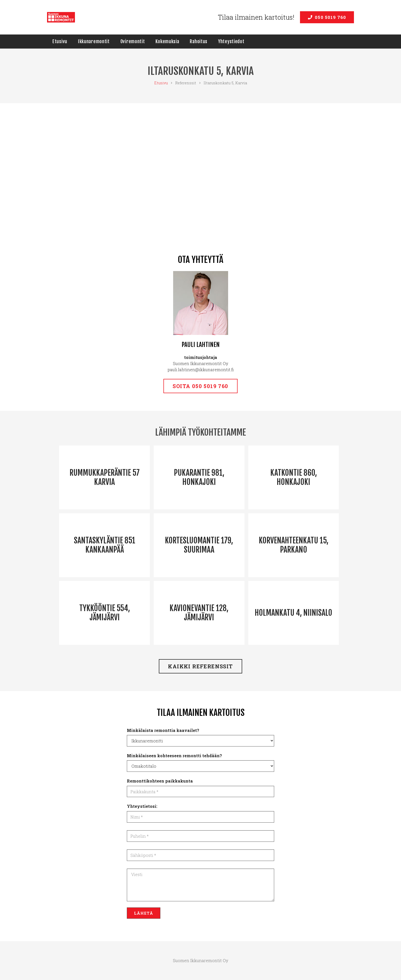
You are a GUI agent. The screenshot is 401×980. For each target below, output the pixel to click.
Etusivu (161, 83)
